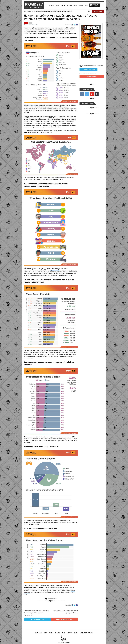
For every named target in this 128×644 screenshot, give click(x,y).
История (69, 5)
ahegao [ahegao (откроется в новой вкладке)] (71, 123)
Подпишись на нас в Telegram (88, 69)
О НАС (86, 5)
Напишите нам (98, 12)
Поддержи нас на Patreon (66, 619)
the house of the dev (95, 5)
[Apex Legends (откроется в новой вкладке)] (55, 270)
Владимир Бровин (28, 25)
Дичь (57, 5)
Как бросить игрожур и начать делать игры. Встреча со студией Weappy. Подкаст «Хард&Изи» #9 (36, 613)
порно (31, 23)
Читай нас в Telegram (38, 619)
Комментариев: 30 (52, 598)
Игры (75, 5)
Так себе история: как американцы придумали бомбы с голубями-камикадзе (52, 11)
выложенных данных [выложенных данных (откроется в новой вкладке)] (32, 105)
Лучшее (81, 5)
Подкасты (51, 5)
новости (26, 23)
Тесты (63, 5)
